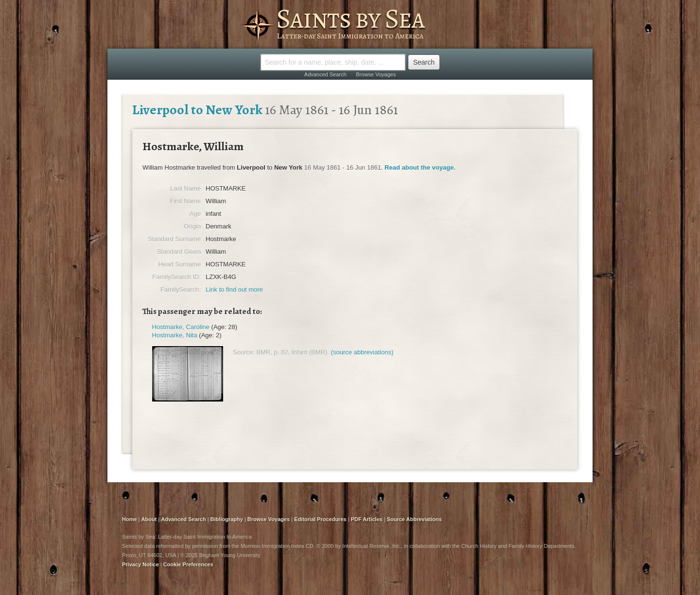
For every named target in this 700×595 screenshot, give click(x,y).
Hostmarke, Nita (175, 335)
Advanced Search (325, 74)
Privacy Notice (140, 564)
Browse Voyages (376, 74)
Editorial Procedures (320, 519)
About (149, 519)
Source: (244, 352)
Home (130, 519)
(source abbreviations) (362, 352)
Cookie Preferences (188, 564)
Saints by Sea (350, 18)
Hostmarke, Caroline (181, 327)
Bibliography (227, 519)
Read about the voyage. (420, 167)
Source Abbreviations (414, 519)
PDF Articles (367, 519)
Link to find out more (234, 289)
